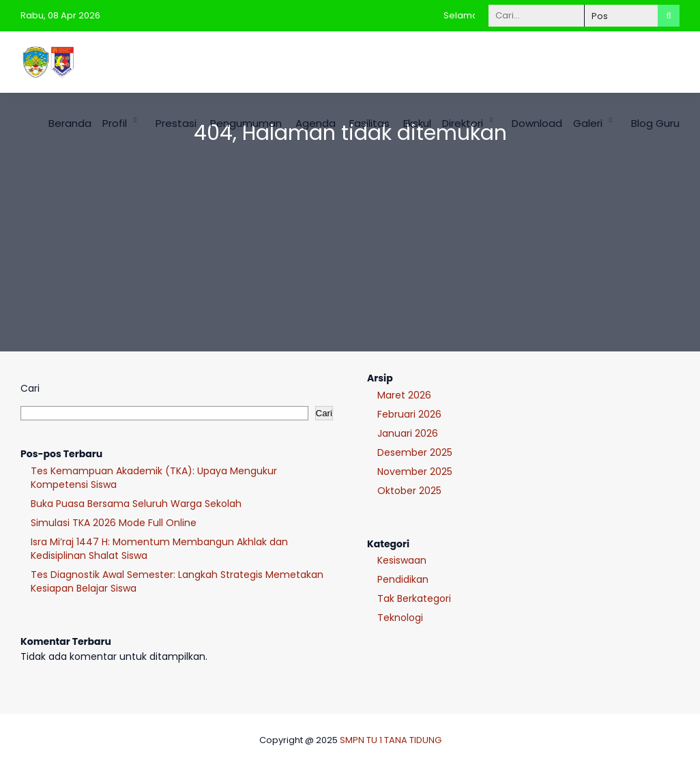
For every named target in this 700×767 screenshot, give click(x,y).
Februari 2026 (409, 414)
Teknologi (400, 618)
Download (537, 123)
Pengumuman (246, 123)
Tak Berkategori (414, 598)
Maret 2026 (404, 395)
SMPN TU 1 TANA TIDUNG (391, 740)
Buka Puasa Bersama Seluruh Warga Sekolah (136, 504)
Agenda (316, 123)
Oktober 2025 (409, 491)
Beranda (70, 123)
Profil (115, 123)
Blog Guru (655, 123)
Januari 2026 (408, 433)
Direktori (463, 123)
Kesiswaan (402, 560)
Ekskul (417, 123)
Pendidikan (403, 579)
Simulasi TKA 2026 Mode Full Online (114, 523)
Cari (30, 388)
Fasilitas (369, 123)
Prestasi (176, 123)
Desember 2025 (415, 452)
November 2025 (415, 472)
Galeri (588, 123)
